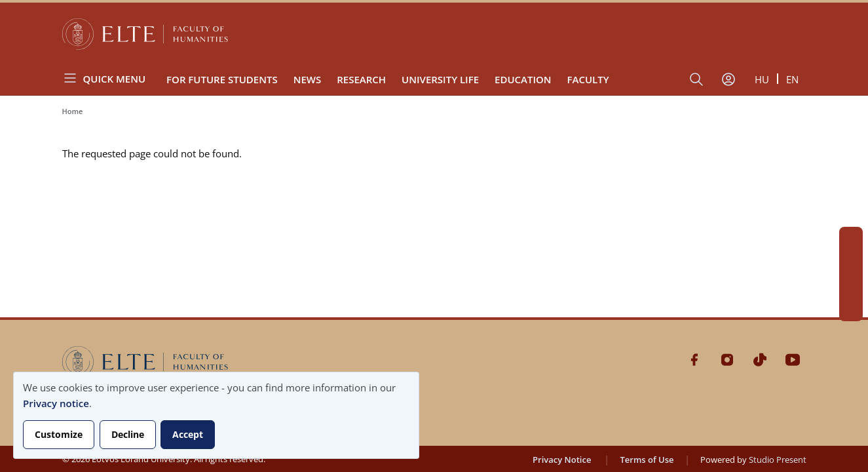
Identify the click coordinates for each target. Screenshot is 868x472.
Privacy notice (56, 403)
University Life (440, 79)
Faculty (588, 79)
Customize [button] (59, 434)
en (792, 79)
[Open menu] (109, 78)
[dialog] (216, 415)
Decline (128, 434)
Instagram (851, 262)
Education (523, 79)
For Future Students (222, 79)
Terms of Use (647, 460)
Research (361, 79)
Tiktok (851, 286)
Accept (188, 434)
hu (762, 79)
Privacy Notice (562, 460)
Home (73, 111)
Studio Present (778, 460)
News (308, 79)
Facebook (851, 239)
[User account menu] (728, 79)
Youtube (851, 309)
